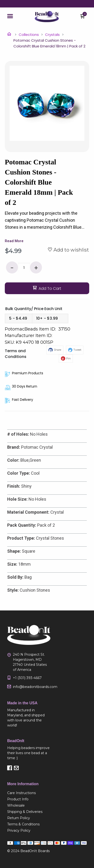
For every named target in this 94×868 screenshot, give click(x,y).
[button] (10, 17)
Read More (14, 241)
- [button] (12, 268)
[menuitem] (29, 793)
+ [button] (36, 268)
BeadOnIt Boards (35, 851)
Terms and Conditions (16, 354)
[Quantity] (24, 268)
